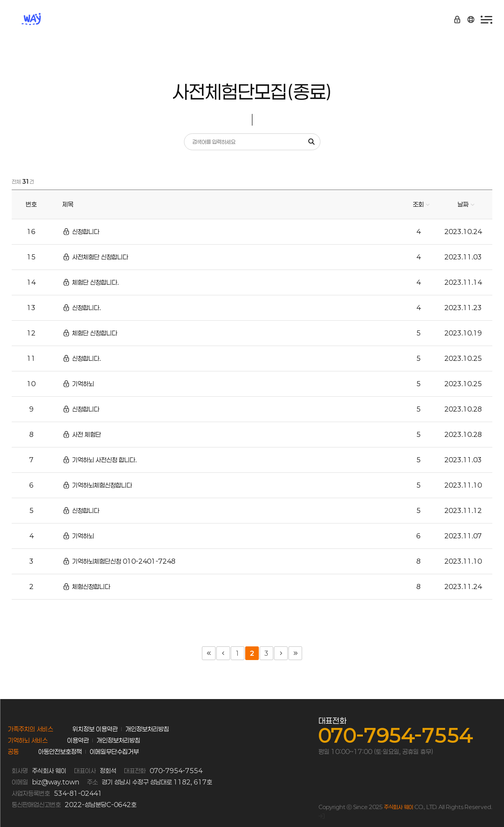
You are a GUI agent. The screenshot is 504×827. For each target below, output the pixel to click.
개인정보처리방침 (147, 729)
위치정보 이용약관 (95, 729)
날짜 (463, 204)
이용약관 (78, 740)
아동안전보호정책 (60, 752)
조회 (418, 204)
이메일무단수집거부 (114, 752)
